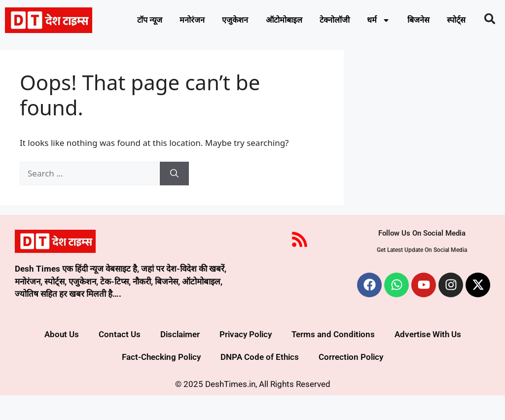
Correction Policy (351, 382)
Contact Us (120, 359)
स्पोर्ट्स (290, 44)
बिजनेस (436, 21)
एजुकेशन (238, 21)
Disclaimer (180, 359)
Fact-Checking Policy (161, 382)
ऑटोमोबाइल (291, 21)
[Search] (174, 198)
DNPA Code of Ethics (260, 382)
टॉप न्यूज (146, 21)
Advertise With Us (428, 359)
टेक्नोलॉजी (346, 21)
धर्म (393, 21)
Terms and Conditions (333, 359)
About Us (62, 359)
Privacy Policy (246, 359)
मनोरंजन (192, 21)
